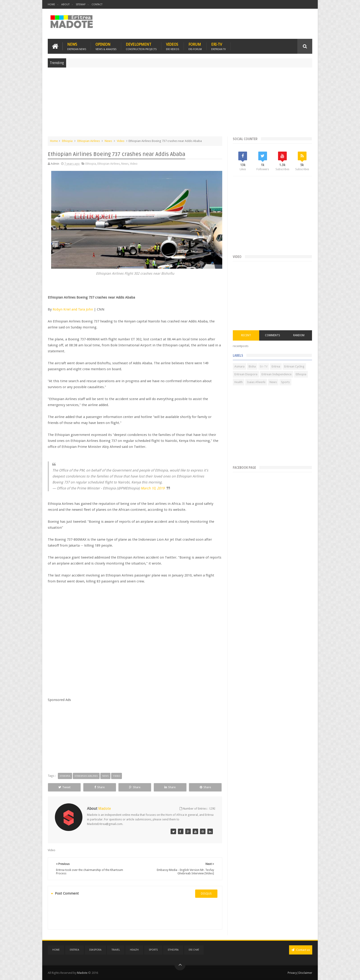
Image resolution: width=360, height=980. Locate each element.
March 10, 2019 (153, 488)
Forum (195, 46)
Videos (173, 46)
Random (299, 335)
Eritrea (276, 366)
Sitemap (81, 4)
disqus (206, 894)
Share (100, 787)
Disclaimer (305, 973)
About (65, 4)
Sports (285, 382)
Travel (116, 950)
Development (141, 46)
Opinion (106, 46)
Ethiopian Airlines (89, 141)
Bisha (252, 366)
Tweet (64, 787)
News (77, 46)
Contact (97, 4)
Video (121, 141)
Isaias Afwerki (256, 382)
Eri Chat (194, 950)
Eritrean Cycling (294, 366)
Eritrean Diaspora (246, 374)
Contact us (301, 950)
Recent (246, 335)
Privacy (292, 973)
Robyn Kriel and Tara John (73, 309)
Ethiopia (67, 141)
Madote (83, 973)
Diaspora (95, 950)
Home (51, 4)
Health (239, 382)
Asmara (239, 366)
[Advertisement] (180, 104)
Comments (273, 335)
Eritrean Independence (277, 374)
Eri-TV (218, 46)
